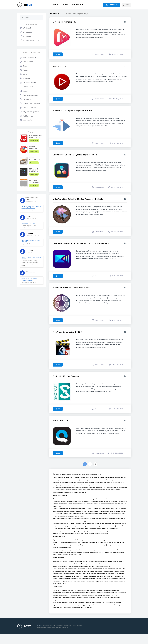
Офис (23, 66)
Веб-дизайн (26, 120)
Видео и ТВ (26, 99)
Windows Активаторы (29, 40)
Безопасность (27, 62)
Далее (58, 55)
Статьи (54, 5)
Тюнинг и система (28, 58)
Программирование (29, 95)
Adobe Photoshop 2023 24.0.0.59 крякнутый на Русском (31, 207)
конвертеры (80, 601)
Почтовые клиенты (28, 83)
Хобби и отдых (27, 116)
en (28, 5)
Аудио (24, 70)
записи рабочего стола (71, 519)
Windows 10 (26, 32)
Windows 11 (26, 28)
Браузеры (25, 78)
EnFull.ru (39, 633)
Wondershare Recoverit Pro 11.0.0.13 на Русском (29, 279)
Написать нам (76, 5)
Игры (23, 74)
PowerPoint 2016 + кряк (29, 223)
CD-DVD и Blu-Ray (28, 108)
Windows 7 (25, 36)
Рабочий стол (26, 87)
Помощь (63, 5)
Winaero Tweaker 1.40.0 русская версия (31, 258)
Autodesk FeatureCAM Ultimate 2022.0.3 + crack (31, 241)
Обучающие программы (30, 112)
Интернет (25, 91)
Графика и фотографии (30, 103)
